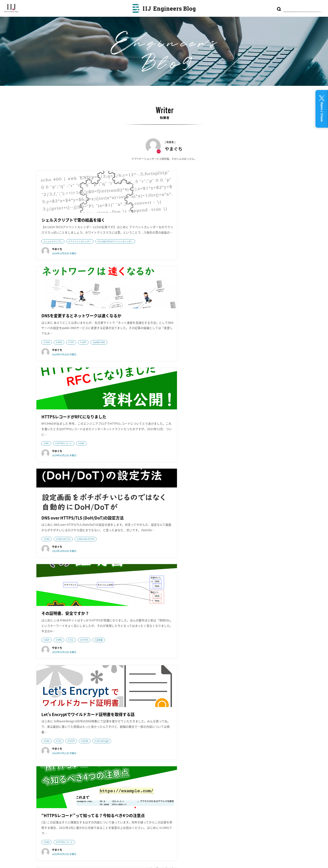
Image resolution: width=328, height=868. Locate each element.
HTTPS (173, 368)
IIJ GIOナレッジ (124, 805)
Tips (265, 759)
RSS (161, 796)
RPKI (148, 368)
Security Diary (124, 765)
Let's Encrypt (228, 380)
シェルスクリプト (54, 253)
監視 (269, 752)
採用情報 (50, 799)
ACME (262, 374)
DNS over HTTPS (86, 374)
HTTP (248, 374)
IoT (277, 767)
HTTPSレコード (241, 253)
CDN (136, 259)
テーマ (159, 765)
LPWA (218, 785)
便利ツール (257, 751)
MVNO (257, 760)
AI (270, 778)
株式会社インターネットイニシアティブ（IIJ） (66, 748)
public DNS (188, 259)
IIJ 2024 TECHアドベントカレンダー (62, 259)
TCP (160, 259)
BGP (135, 368)
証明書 (188, 368)
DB (275, 778)
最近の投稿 (162, 743)
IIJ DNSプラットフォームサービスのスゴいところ (157, 512)
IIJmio (66, 769)
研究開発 (266, 768)
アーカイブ (162, 753)
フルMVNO (246, 760)
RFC (223, 253)
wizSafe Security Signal (124, 747)
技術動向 (171, 506)
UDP (172, 259)
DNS (148, 259)
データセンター (224, 768)
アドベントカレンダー (81, 253)
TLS (160, 368)
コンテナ (243, 752)
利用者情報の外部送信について (177, 786)
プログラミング (247, 768)
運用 (256, 778)
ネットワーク (140, 506)
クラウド (229, 751)
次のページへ (176, 685)
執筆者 (159, 775)
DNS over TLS (64, 374)
